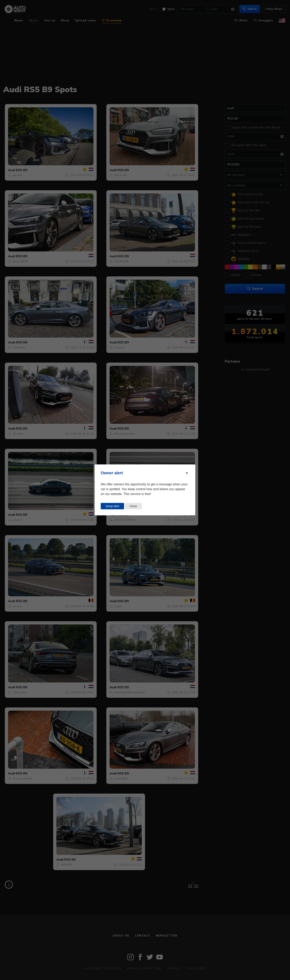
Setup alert (112, 506)
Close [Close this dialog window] (133, 506)
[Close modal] (187, 473)
